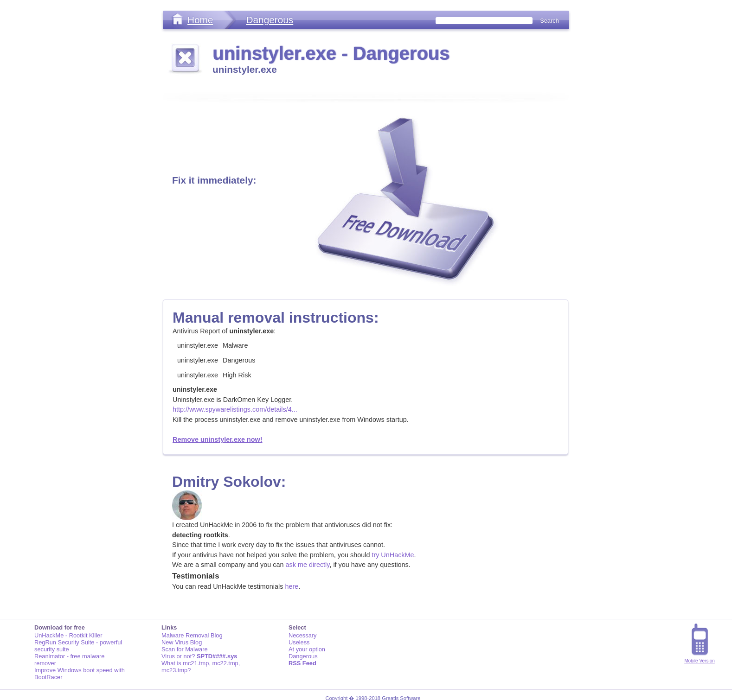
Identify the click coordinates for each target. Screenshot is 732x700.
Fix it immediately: (214, 180)
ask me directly (308, 565)
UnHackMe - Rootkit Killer (68, 635)
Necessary (302, 635)
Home (200, 20)
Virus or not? (199, 656)
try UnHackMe (393, 555)
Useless (299, 642)
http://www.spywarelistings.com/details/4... (235, 409)
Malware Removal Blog (192, 635)
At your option (307, 649)
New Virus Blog (182, 642)
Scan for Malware (185, 649)
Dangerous (270, 20)
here (292, 586)
